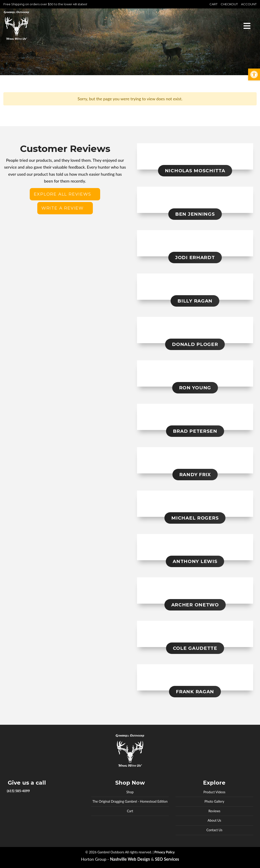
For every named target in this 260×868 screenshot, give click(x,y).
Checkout (229, 4)
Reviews (214, 811)
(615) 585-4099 (18, 791)
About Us (214, 820)
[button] (254, 74)
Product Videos (214, 792)
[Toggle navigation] (247, 25)
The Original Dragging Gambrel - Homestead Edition (130, 801)
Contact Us (214, 830)
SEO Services (167, 859)
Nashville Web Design (130, 859)
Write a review (63, 208)
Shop (130, 792)
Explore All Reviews (62, 194)
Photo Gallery (214, 801)
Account (249, 4)
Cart (213, 4)
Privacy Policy (165, 852)
